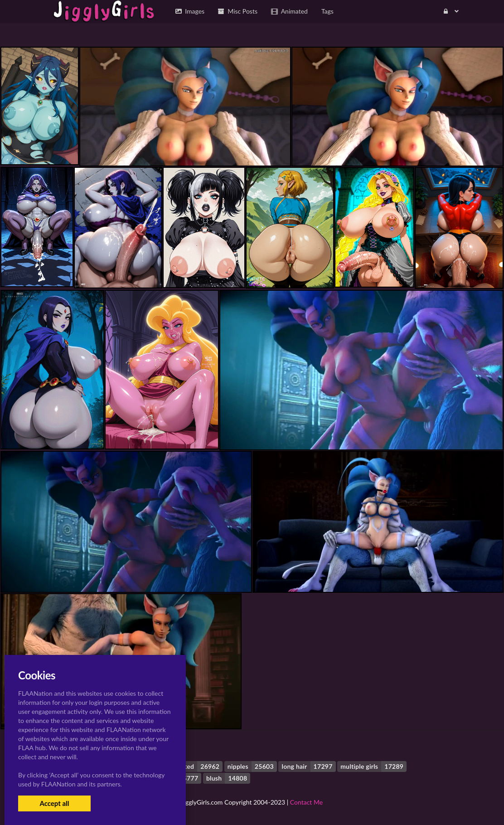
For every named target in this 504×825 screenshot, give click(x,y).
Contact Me (306, 802)
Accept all (54, 803)
